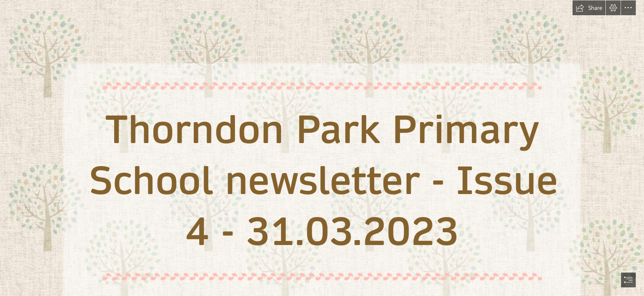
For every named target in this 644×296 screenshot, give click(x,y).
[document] (322, 148)
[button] (589, 8)
